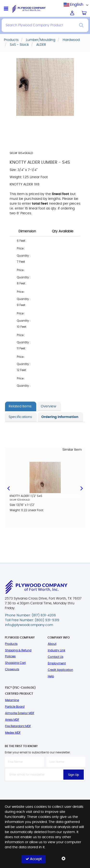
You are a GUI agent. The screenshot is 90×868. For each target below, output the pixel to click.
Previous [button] (8, 492)
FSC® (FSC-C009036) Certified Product (20, 691)
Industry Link (57, 650)
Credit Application (60, 670)
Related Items (20, 406)
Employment (57, 663)
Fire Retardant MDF (18, 726)
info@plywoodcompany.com (29, 625)
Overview (48, 406)
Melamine (12, 700)
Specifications (20, 417)
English (77, 5)
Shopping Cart (15, 663)
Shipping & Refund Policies (18, 653)
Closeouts (12, 669)
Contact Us (56, 657)
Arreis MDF (12, 720)
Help (51, 676)
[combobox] (77, 5)
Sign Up (74, 775)
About (52, 644)
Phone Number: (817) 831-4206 (30, 615)
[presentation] (45, 792)
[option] (45, 490)
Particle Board (15, 707)
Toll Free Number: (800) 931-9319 (32, 620)
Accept (34, 859)
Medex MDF (13, 733)
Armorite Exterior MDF (20, 713)
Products (11, 644)
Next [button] (82, 492)
